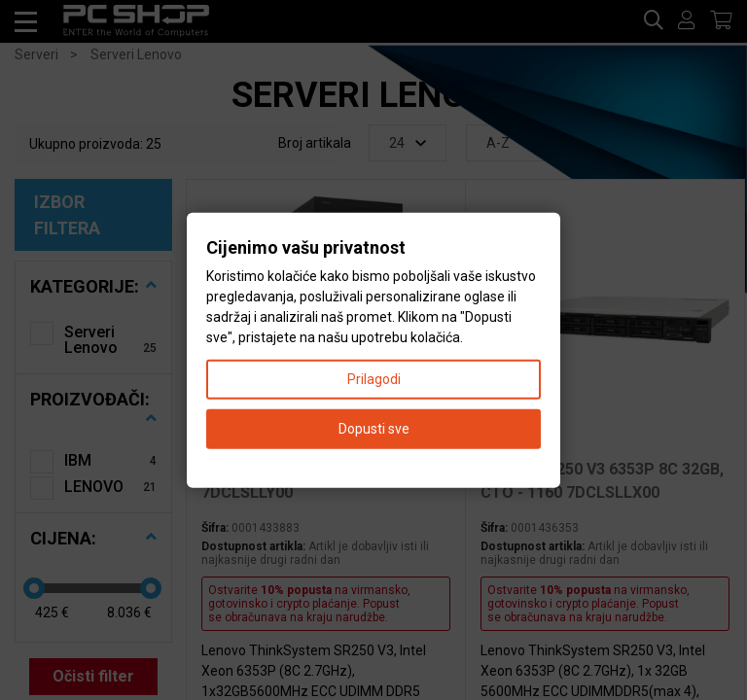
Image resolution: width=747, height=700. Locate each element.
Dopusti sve (374, 428)
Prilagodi (374, 378)
